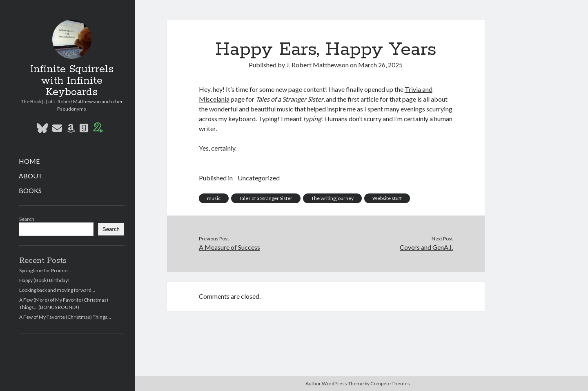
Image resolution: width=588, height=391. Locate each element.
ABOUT (31, 176)
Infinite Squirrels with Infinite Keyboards (72, 81)
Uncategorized (259, 178)
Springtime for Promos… (46, 270)
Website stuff (387, 198)
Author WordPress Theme (335, 383)
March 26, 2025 (380, 65)
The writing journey (332, 198)
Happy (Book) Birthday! (45, 280)
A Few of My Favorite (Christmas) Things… (65, 317)
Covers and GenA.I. (426, 247)
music (214, 198)
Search (27, 219)
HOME (29, 161)
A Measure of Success (229, 247)
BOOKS (30, 190)
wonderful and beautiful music (251, 109)
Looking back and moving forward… (57, 290)
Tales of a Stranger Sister (266, 198)
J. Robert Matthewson (317, 65)
